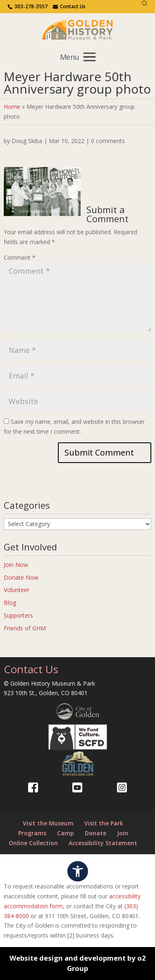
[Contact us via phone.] (27, 7)
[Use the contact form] (69, 7)
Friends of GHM (25, 628)
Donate (95, 833)
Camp (66, 833)
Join (123, 833)
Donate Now (21, 577)
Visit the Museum (48, 823)
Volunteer (17, 590)
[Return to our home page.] (78, 29)
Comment (20, 257)
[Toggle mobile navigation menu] (77, 57)
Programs (32, 833)
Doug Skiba (27, 141)
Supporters (18, 615)
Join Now (16, 565)
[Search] (145, 3)
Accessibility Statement (103, 843)
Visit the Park (104, 823)
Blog (10, 603)
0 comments (108, 141)
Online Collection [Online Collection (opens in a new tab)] (33, 843)
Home (12, 107)
